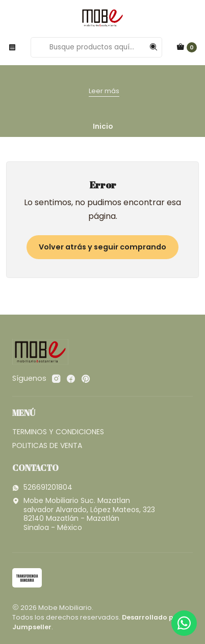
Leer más (104, 91)
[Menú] (12, 47)
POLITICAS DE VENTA (47, 445)
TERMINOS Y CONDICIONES (58, 432)
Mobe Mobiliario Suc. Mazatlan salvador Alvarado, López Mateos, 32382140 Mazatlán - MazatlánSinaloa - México (84, 514)
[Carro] (187, 47)
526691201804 (42, 487)
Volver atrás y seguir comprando (102, 247)
